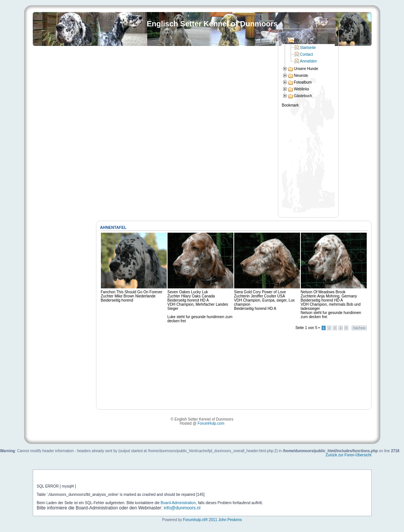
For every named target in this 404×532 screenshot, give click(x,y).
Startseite (308, 48)
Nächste (359, 328)
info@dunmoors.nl (182, 508)
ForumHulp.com (211, 423)
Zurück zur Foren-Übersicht (349, 455)
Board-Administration (178, 503)
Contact (306, 54)
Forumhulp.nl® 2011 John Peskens (212, 520)
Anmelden (309, 61)
